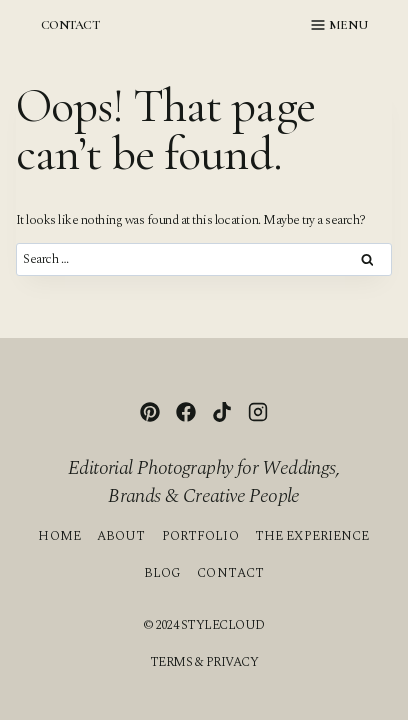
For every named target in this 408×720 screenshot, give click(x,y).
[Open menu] (339, 25)
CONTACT (70, 25)
